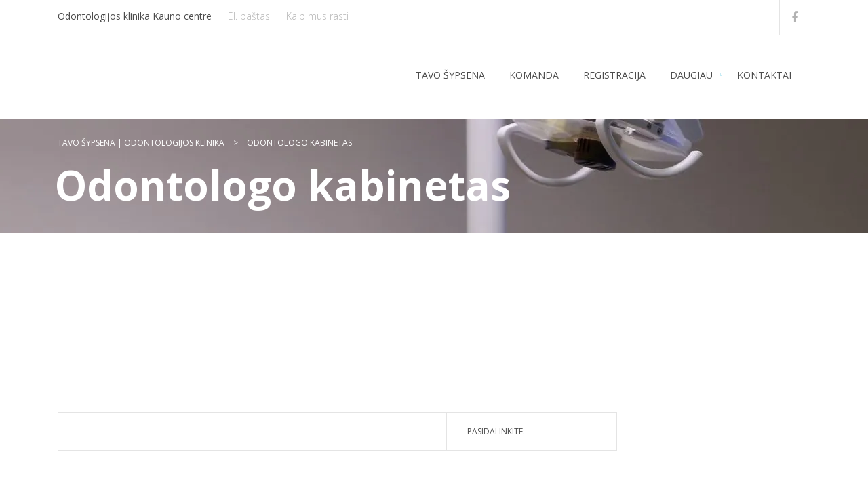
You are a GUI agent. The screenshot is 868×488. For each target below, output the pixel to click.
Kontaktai (764, 75)
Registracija (614, 75)
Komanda (534, 75)
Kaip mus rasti (317, 16)
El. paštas (249, 16)
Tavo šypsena (450, 75)
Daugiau (691, 75)
